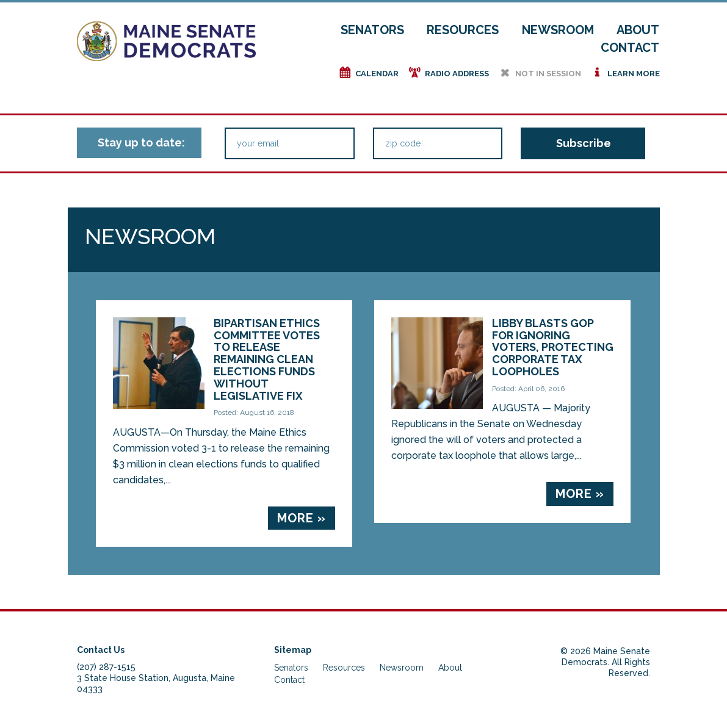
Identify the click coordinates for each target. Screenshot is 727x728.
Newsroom (558, 30)
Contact (630, 48)
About (638, 30)
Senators (372, 30)
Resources (463, 30)
